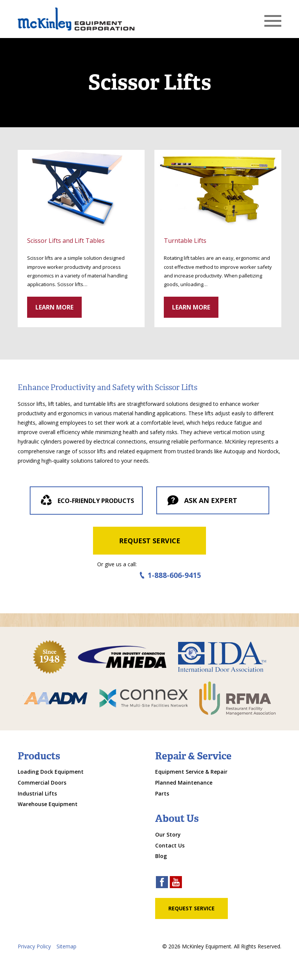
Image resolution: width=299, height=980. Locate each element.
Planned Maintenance (184, 783)
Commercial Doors (42, 783)
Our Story (168, 834)
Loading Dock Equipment (51, 772)
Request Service (150, 541)
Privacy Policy (34, 946)
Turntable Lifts (185, 241)
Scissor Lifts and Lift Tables (66, 241)
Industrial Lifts (37, 793)
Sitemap (66, 946)
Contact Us (170, 845)
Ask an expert (202, 501)
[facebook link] (162, 883)
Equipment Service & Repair (191, 772)
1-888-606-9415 (169, 575)
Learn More (54, 307)
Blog (161, 856)
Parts (162, 793)
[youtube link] (176, 883)
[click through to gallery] (81, 188)
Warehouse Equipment (48, 804)
